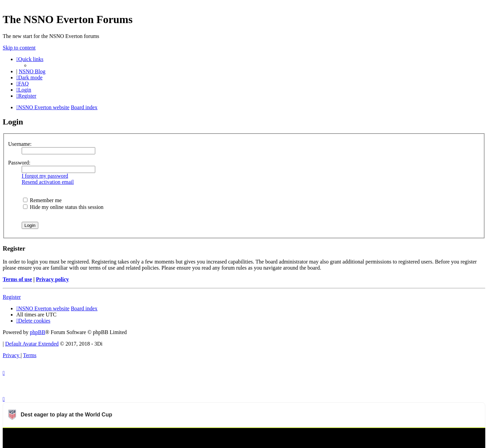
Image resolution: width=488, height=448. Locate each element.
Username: (20, 144)
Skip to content (19, 48)
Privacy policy (52, 279)
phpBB (37, 332)
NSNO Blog (32, 71)
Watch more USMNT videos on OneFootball (434, 436)
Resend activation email (48, 182)
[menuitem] (23, 84)
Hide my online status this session (63, 207)
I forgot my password (45, 176)
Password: (19, 163)
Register (12, 297)
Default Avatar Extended (32, 344)
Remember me (42, 200)
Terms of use (17, 279)
